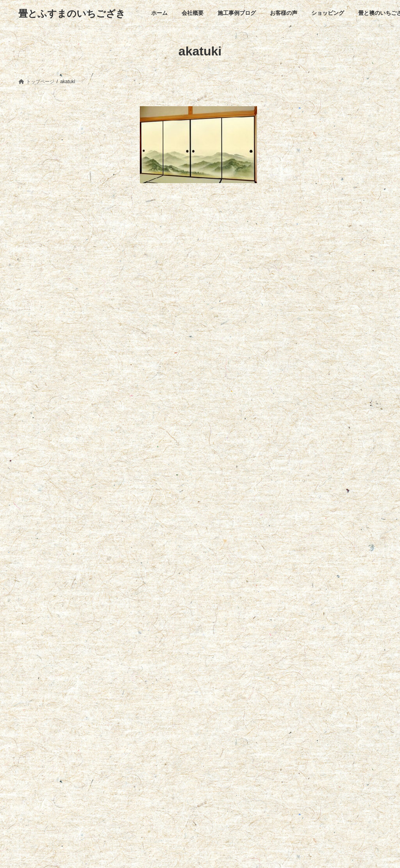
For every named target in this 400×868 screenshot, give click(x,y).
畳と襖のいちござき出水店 (248, 741)
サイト (149, 425)
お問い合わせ (305, 741)
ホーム (32, 741)
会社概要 (64, 741)
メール (153, 385)
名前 (150, 344)
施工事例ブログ (105, 741)
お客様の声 (149, 741)
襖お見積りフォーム (48, 123)
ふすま (29, 111)
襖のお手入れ (40, 138)
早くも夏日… (39, 790)
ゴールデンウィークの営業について (63, 841)
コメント (156, 238)
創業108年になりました (50, 815)
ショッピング (190, 741)
